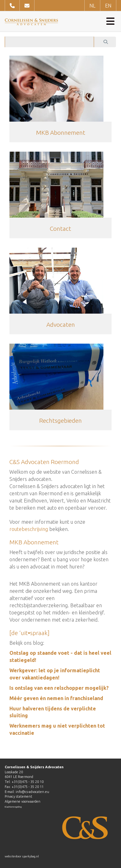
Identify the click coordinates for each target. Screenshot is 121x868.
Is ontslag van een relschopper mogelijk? (59, 688)
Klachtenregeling (13, 807)
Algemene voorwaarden (23, 801)
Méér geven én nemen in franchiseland (56, 698)
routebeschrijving (29, 529)
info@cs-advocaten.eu (32, 792)
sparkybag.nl (30, 856)
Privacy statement (18, 796)
